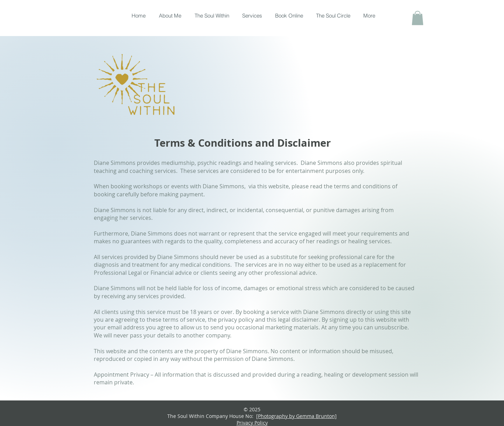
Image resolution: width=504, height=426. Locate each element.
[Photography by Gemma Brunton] (296, 416)
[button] (418, 18)
